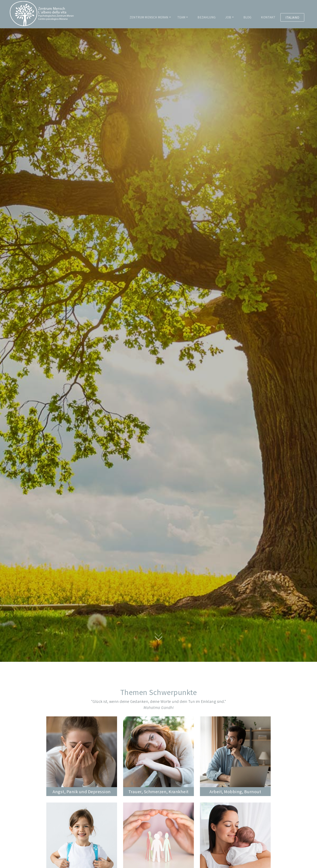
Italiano (292, 17)
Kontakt (268, 17)
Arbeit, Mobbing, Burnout (235, 792)
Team (181, 17)
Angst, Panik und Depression (82, 792)
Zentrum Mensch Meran (149, 17)
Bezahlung (207, 17)
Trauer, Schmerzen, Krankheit (158, 792)
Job (228, 17)
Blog (247, 17)
